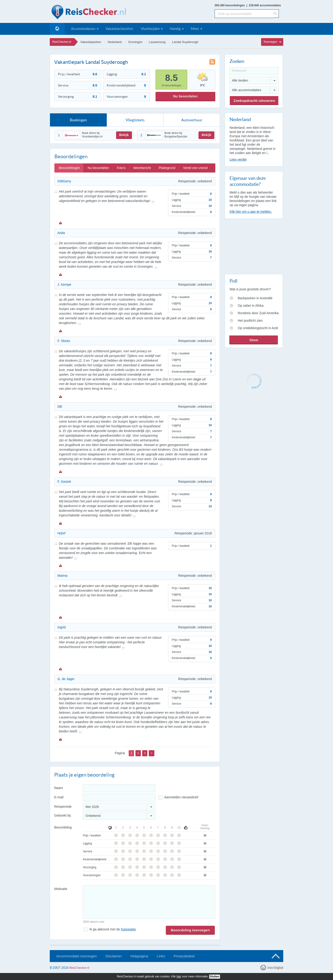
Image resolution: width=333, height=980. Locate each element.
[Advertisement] (254, 245)
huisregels (128, 929)
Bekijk (124, 135)
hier (179, 976)
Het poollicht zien (250, 321)
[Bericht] (149, 902)
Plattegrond (167, 168)
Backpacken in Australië (255, 298)
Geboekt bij (62, 815)
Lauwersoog (157, 42)
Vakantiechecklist (119, 29)
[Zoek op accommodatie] (244, 14)
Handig (175, 29)
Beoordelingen (69, 168)
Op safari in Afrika (251, 306)
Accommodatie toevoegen (76, 956)
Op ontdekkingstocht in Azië (258, 328)
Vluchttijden (150, 29)
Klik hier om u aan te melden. (251, 212)
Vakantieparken (91, 42)
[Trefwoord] (254, 71)
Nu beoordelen (185, 96)
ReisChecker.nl (62, 42)
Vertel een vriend (195, 168)
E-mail (59, 797)
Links (161, 956)
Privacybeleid (184, 956)
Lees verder (238, 159)
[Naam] (119, 788)
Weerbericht (142, 168)
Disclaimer (113, 956)
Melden (60, 223)
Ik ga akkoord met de (113, 929)
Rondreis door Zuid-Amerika (258, 313)
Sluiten (215, 976)
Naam (58, 788)
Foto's (121, 168)
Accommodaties (83, 29)
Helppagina (139, 956)
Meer (195, 29)
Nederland (115, 42)
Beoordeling (63, 827)
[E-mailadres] (119, 798)
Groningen (135, 42)
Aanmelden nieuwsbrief (181, 797)
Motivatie (61, 889)
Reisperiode (63, 807)
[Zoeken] (276, 14)
